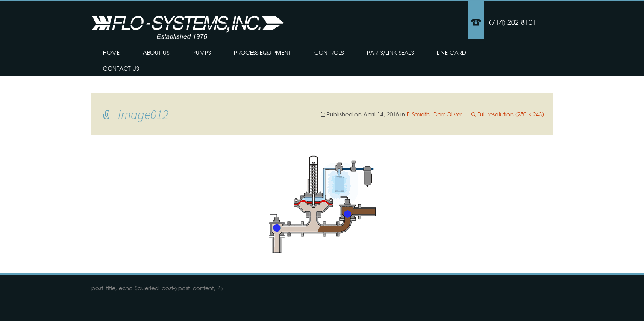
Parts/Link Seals (390, 52)
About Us (156, 52)
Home (111, 52)
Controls (329, 52)
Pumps (201, 52)
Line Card (451, 52)
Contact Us (121, 68)
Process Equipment (262, 52)
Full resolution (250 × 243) (511, 114)
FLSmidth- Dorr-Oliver (434, 114)
